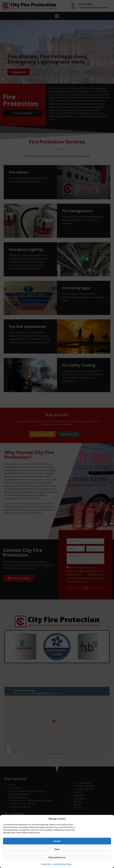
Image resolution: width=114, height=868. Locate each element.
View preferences (57, 857)
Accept (57, 841)
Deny (57, 849)
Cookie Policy (46, 864)
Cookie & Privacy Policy (62, 864)
